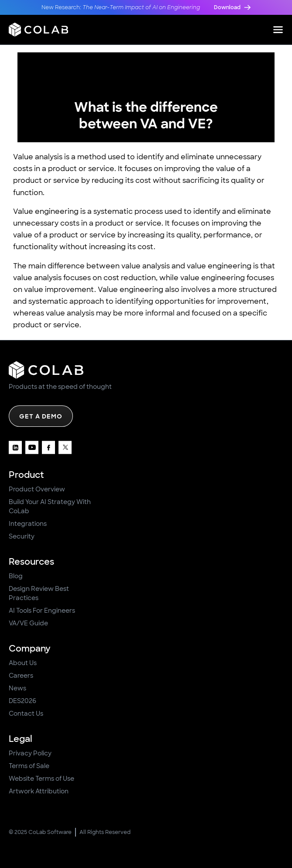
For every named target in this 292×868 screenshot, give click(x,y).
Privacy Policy (30, 753)
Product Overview (37, 489)
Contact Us (26, 714)
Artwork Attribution (39, 791)
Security (22, 536)
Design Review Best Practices (39, 593)
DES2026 (22, 701)
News (17, 688)
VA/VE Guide (28, 623)
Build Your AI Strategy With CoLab (50, 506)
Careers (21, 676)
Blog (16, 576)
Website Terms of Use (41, 779)
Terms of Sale (29, 766)
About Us (23, 663)
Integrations (28, 524)
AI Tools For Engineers (42, 611)
